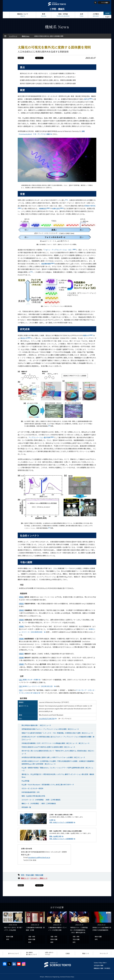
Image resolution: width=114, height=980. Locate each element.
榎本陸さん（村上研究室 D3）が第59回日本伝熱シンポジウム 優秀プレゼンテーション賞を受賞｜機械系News (58, 776)
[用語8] (22, 658)
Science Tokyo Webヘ (100, 963)
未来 (82, 15)
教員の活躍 (39, 875)
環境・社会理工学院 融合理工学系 (33, 796)
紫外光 (89, 99)
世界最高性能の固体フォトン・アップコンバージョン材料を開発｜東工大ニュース (50, 729)
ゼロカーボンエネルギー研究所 (32, 788)
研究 (23, 875)
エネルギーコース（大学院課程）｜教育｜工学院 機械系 (41, 800)
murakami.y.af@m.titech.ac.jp (39, 857)
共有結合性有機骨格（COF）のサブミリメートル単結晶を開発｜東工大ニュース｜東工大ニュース (56, 743)
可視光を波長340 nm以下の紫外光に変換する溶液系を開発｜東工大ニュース (48, 747)
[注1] (21, 680)
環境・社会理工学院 (55, 836)
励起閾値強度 (48, 264)
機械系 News (26, 36)
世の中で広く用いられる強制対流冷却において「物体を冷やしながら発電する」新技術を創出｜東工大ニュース (58, 752)
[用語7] (22, 654)
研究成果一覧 (26, 807)
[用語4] (22, 620)
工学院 (51, 820)
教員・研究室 (63, 15)
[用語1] (22, 597)
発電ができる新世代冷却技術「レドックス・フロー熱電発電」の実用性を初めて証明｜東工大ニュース (57, 733)
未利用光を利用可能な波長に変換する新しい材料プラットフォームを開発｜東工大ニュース (53, 757)
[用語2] (22, 604)
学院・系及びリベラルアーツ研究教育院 (61, 822)
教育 (44, 15)
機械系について (23, 15)
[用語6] (22, 639)
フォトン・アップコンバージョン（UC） (60, 250)
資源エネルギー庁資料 (32, 680)
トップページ (6, 15)
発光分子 (26, 338)
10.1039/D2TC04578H (48, 719)
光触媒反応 (45, 208)
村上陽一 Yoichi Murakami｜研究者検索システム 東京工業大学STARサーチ (48, 785)
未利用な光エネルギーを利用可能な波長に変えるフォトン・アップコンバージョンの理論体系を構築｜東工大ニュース (58, 738)
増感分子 (88, 335)
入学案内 (96, 15)
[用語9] (22, 664)
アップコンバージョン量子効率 (41, 437)
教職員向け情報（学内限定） (102, 968)
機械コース (25, 878)
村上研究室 (25, 781)
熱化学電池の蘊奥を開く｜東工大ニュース (36, 725)
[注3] (21, 690)
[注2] (21, 686)
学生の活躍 (30, 875)
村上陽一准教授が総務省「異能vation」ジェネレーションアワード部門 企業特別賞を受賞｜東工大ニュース (57, 769)
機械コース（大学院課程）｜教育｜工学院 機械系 (39, 803)
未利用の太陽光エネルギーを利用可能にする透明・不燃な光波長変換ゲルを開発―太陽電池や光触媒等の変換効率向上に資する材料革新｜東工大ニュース (58, 762)
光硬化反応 (58, 208)
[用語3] (22, 610)
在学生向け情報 (99, 965)
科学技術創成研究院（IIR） (31, 792)
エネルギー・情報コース (39, 878)
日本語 (107, 13)
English (107, 17)
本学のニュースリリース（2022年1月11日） (40, 686)
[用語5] (22, 626)
